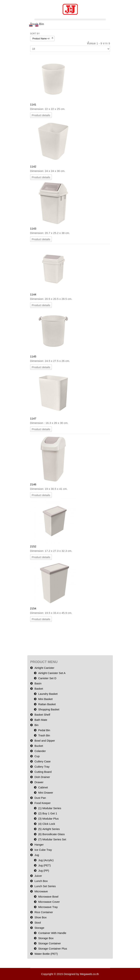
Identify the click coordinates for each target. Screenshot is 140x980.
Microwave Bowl (48, 897)
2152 (33, 546)
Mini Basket (46, 699)
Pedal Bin (44, 730)
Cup (37, 756)
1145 (33, 356)
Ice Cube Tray (43, 850)
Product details (41, 115)
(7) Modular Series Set (52, 839)
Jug (37, 855)
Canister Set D (47, 678)
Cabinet (43, 787)
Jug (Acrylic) (46, 860)
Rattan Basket (47, 704)
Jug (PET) (45, 865)
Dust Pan (40, 798)
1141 (33, 104)
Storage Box (46, 938)
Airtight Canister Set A (52, 673)
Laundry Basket (48, 694)
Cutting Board (43, 772)
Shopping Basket (49, 709)
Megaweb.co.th (89, 974)
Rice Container (44, 912)
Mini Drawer (46, 793)
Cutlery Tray (42, 767)
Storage (40, 928)
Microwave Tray (48, 907)
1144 (33, 294)
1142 (33, 166)
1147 (33, 418)
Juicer (38, 876)
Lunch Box (41, 881)
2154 (33, 608)
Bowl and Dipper (45, 741)
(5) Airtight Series (49, 829)
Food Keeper (43, 803)
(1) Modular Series (50, 808)
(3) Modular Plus (49, 819)
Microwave (41, 891)
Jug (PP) (44, 871)
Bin (37, 725)
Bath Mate (41, 720)
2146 (33, 484)
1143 (33, 228)
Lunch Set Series (45, 886)
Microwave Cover (49, 902)
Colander (40, 751)
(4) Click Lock (47, 824)
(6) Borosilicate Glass (52, 834)
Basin (38, 683)
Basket (39, 689)
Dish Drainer (42, 777)
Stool (38, 923)
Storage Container (50, 943)
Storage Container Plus (53, 949)
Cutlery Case (43, 761)
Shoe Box (41, 917)
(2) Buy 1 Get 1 (48, 813)
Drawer (39, 782)
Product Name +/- (41, 39)
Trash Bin (44, 735)
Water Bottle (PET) (46, 954)
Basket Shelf (42, 715)
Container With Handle (52, 933)
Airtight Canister (45, 668)
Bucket (39, 746)
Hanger (39, 845)
